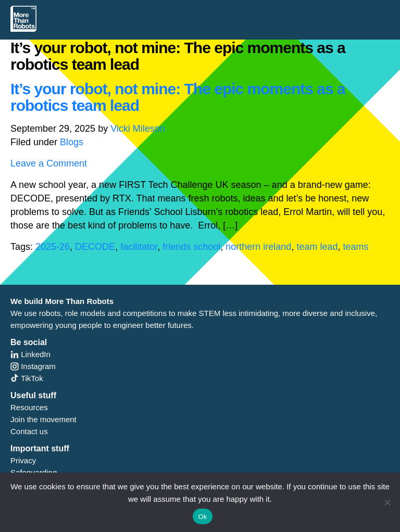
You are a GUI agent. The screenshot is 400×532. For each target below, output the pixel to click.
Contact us (29, 431)
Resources (29, 407)
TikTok (27, 378)
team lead (317, 247)
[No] (387, 502)
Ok (202, 517)
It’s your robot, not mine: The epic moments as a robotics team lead (178, 97)
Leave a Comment (49, 163)
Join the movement (43, 419)
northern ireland (258, 247)
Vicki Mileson (138, 129)
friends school (191, 247)
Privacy (23, 460)
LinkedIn (30, 354)
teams (355, 247)
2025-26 (53, 247)
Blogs (72, 142)
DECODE (95, 247)
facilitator (139, 247)
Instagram (33, 366)
